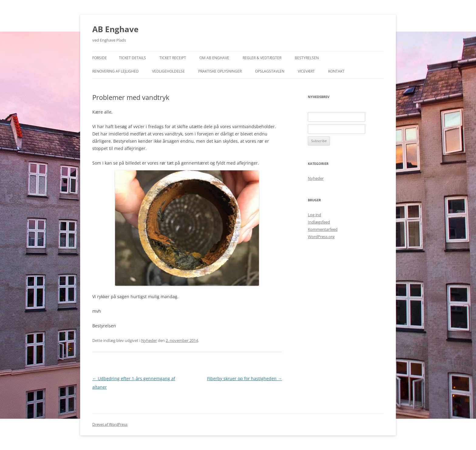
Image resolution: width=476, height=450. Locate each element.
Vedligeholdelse (168, 71)
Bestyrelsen (307, 58)
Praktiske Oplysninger (220, 71)
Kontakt (336, 71)
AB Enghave (115, 29)
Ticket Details (133, 58)
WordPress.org (321, 237)
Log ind (314, 215)
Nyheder (149, 340)
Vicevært (306, 71)
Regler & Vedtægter (262, 58)
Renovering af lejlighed (116, 71)
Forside (100, 58)
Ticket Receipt (173, 58)
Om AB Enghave (214, 58)
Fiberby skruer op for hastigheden (245, 378)
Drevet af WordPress (110, 424)
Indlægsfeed (319, 222)
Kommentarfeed (323, 229)
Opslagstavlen (270, 71)
